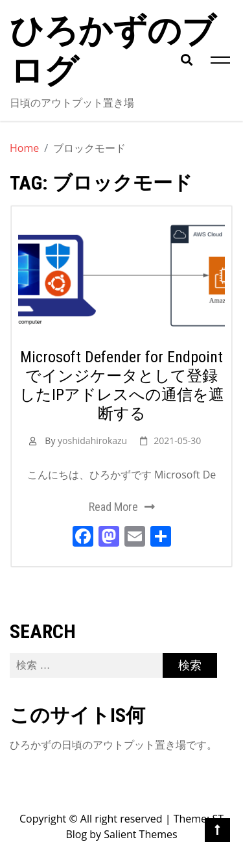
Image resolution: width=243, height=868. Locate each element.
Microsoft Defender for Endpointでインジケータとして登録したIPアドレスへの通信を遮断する (122, 385)
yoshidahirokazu (92, 440)
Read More (113, 507)
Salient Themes (140, 834)
